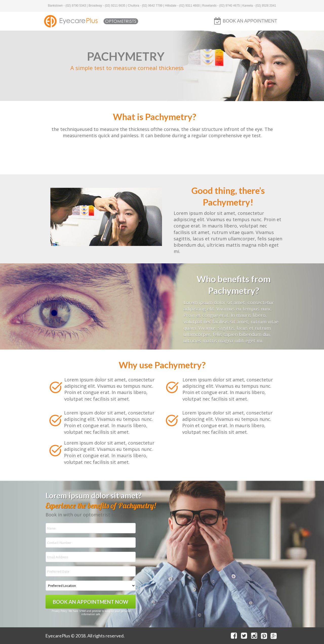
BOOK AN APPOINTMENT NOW (91, 602)
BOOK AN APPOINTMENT (250, 21)
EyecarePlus (58, 636)
